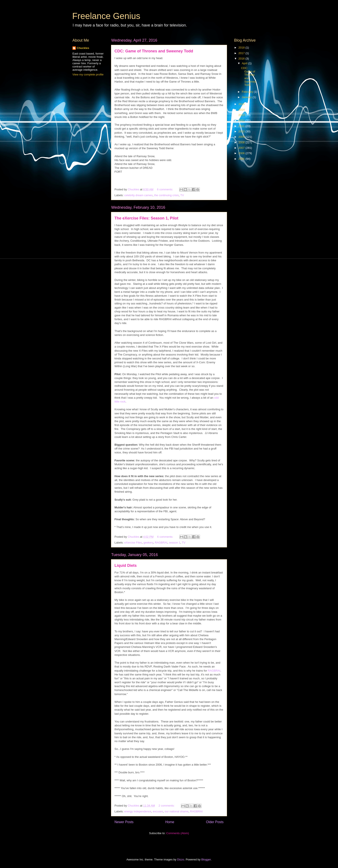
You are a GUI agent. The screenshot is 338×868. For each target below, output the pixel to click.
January (247, 97)
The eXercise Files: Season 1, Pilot (146, 218)
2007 (242, 148)
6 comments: (165, 189)
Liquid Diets (126, 566)
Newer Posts (124, 822)
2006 (242, 153)
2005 (242, 159)
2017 (242, 53)
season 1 (175, 543)
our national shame (177, 811)
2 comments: (167, 806)
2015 (242, 104)
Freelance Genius (106, 16)
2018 (242, 48)
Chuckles (83, 48)
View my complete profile (88, 74)
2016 (242, 59)
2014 (242, 110)
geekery (148, 543)
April (245, 63)
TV (182, 195)
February (248, 92)
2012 (242, 120)
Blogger (206, 859)
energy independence (138, 811)
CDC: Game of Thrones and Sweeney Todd (154, 51)
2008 (242, 142)
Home (170, 822)
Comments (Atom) (178, 833)
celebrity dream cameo (139, 195)
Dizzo (181, 859)
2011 (242, 126)
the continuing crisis (166, 195)
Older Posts (215, 822)
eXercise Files (133, 543)
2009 (242, 137)
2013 (242, 115)
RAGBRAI (161, 543)
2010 (242, 131)
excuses (158, 811)
